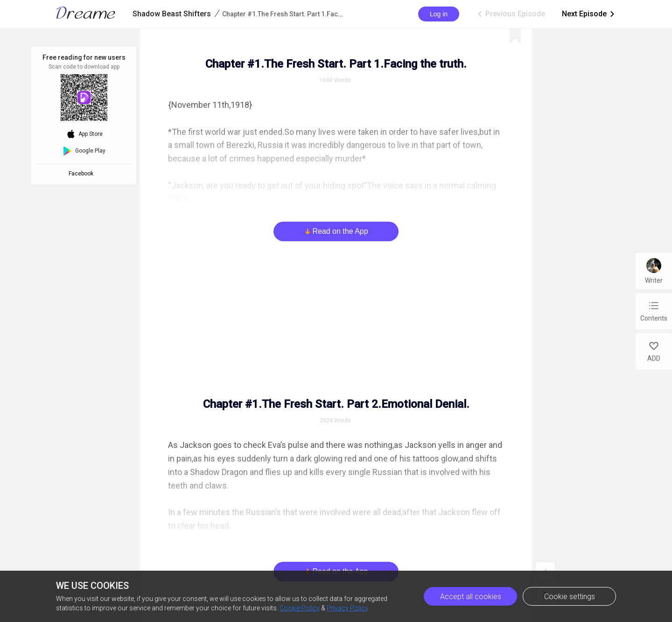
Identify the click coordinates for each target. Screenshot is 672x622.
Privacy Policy (347, 608)
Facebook (82, 174)
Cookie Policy (300, 608)
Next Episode (589, 14)
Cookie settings (570, 597)
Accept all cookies (471, 597)
